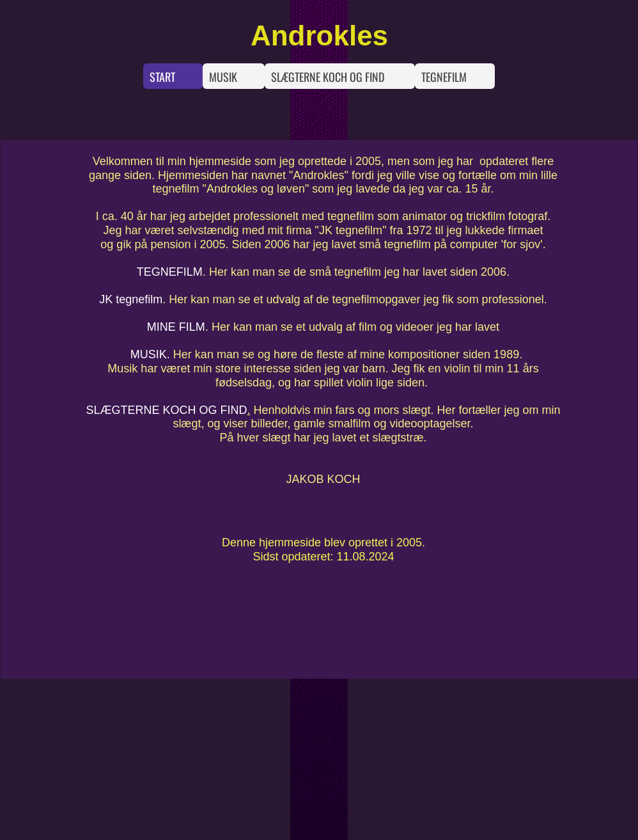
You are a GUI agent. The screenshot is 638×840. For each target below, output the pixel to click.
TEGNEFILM (170, 272)
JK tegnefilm (131, 299)
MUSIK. (150, 354)
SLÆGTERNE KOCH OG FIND (166, 410)
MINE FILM (176, 327)
